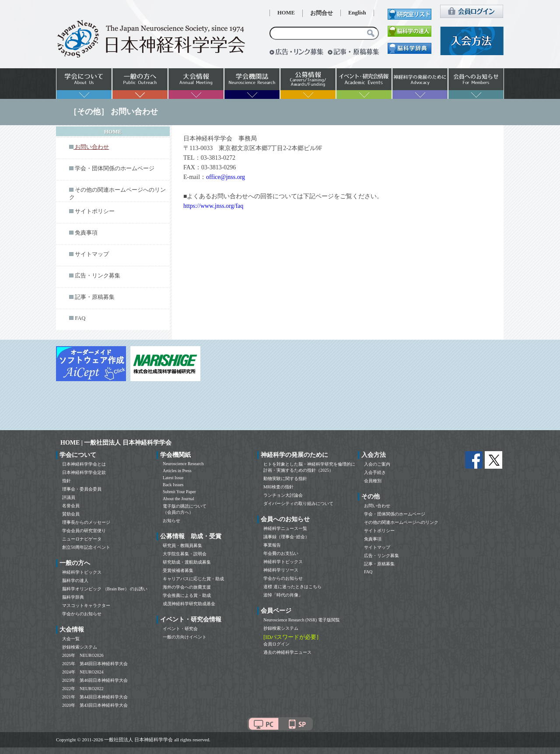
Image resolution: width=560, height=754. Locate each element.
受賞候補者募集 (178, 570)
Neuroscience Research (183, 464)
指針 (66, 481)
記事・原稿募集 (95, 297)
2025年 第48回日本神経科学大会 (95, 664)
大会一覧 (71, 639)
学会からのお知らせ (82, 614)
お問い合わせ (377, 506)
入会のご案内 (377, 464)
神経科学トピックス (82, 572)
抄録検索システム (80, 647)
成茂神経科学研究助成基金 (189, 604)
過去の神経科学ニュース (287, 652)
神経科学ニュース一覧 (285, 528)
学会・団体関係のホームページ (115, 168)
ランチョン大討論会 (283, 495)
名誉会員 (71, 506)
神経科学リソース (281, 570)
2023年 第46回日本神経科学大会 (95, 680)
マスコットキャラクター (86, 605)
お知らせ (171, 521)
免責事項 (86, 233)
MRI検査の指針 (278, 487)
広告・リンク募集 (98, 276)
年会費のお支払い (281, 553)
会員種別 (373, 481)
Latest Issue (173, 478)
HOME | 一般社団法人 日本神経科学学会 (116, 443)
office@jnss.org (226, 177)
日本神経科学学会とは (84, 464)
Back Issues (173, 485)
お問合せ (322, 13)
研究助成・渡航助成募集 (187, 562)
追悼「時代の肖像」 (283, 595)
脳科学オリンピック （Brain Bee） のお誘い (105, 589)
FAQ (80, 318)
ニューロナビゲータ (82, 539)
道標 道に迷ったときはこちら (292, 587)
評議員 (69, 497)
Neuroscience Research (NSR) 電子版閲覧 (302, 620)
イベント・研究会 (180, 629)
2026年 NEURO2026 (83, 655)
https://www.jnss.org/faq (213, 206)
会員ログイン (276, 644)
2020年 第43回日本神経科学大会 (95, 705)
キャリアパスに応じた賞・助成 (193, 579)
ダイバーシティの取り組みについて (298, 503)
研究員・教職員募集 (182, 545)
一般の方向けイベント (185, 637)
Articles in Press (177, 471)
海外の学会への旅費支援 (187, 587)
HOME (286, 13)
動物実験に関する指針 (285, 479)
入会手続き (375, 472)
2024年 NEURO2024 (83, 672)
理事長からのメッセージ (86, 522)
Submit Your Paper (179, 492)
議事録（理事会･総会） (286, 537)
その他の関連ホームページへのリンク (401, 522)
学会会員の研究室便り (84, 531)
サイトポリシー (95, 211)
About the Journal (178, 499)
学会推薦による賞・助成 (187, 595)
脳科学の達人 (75, 580)
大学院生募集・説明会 (185, 554)
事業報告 (272, 545)
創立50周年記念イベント (86, 547)
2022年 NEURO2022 (83, 689)
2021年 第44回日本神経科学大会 (95, 697)
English (357, 13)
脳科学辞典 (73, 597)
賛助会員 (71, 514)
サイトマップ (92, 254)
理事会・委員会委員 (82, 489)
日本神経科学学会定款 (84, 472)
